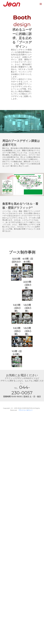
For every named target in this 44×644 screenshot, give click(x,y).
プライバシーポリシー (26, 410)
